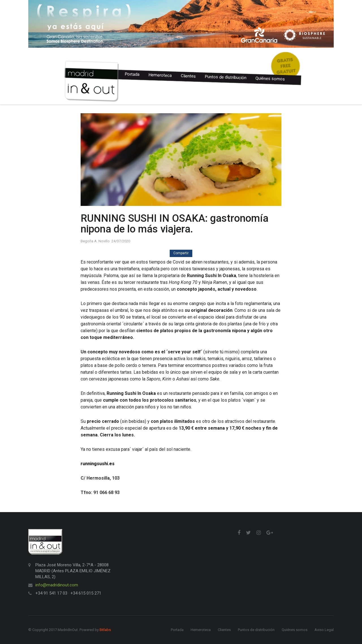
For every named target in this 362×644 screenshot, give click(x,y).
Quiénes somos (270, 78)
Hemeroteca (160, 75)
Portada (132, 74)
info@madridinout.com (57, 585)
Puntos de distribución (226, 77)
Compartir (181, 253)
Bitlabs (105, 630)
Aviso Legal (324, 630)
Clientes (188, 76)
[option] (181, 24)
